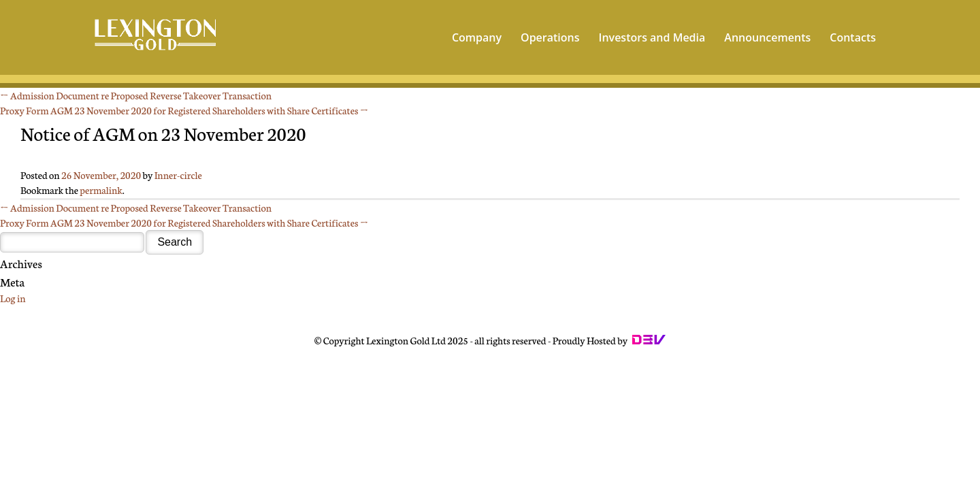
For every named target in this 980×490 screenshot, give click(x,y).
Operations (550, 37)
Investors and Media (652, 37)
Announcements (767, 37)
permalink (101, 190)
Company (477, 37)
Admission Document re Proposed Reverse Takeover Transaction (136, 95)
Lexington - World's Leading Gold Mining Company (156, 36)
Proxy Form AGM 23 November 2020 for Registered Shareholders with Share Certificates (184, 110)
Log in (13, 298)
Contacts (853, 37)
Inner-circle (178, 175)
